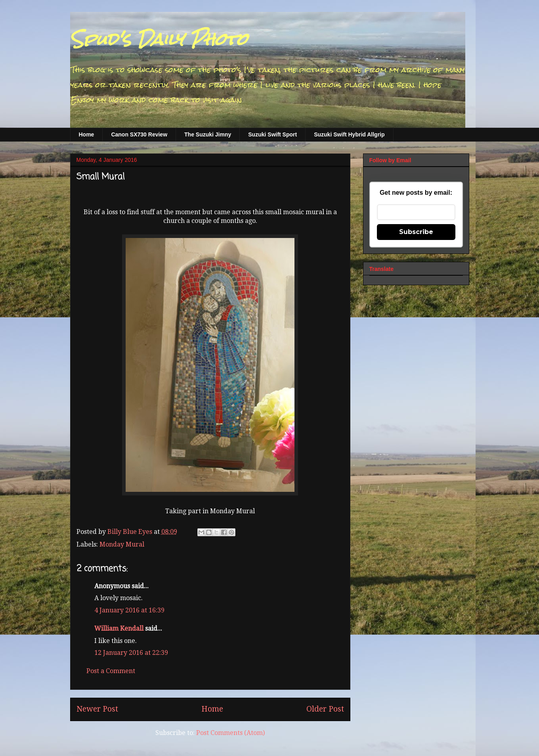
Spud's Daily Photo (159, 39)
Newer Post (97, 709)
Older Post (325, 709)
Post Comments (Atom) (230, 733)
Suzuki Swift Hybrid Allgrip (349, 134)
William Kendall (119, 628)
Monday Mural (122, 544)
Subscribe (416, 232)
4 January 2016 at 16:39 (129, 610)
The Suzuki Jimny (208, 134)
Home (87, 134)
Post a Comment (111, 671)
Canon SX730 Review (139, 134)
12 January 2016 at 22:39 (131, 653)
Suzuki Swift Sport (272, 134)
